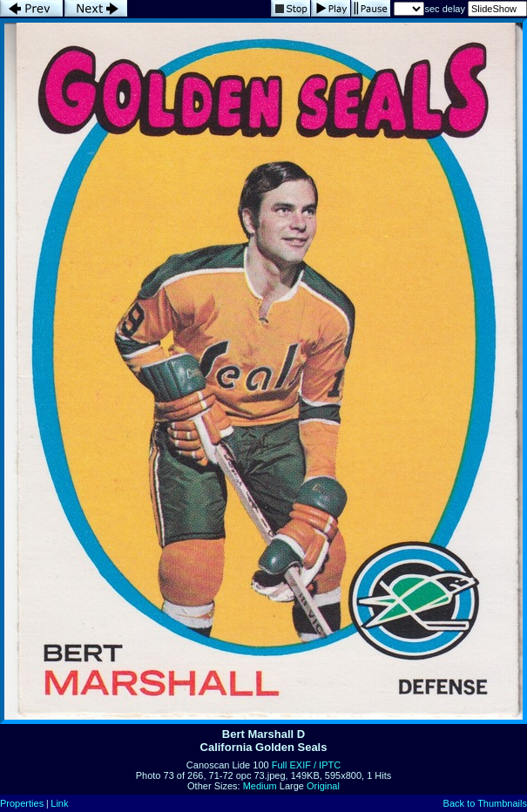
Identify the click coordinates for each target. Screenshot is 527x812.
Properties (22, 803)
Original (323, 786)
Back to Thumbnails (485, 803)
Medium (260, 786)
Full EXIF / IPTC (306, 765)
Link (59, 803)
